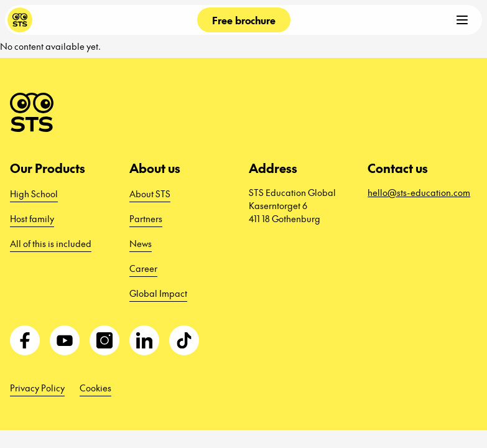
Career (143, 268)
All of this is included (51, 243)
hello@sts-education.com (419, 192)
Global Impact (158, 293)
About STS (150, 194)
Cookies (95, 388)
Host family (32, 218)
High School (34, 194)
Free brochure (244, 20)
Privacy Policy (37, 388)
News (141, 243)
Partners (146, 218)
